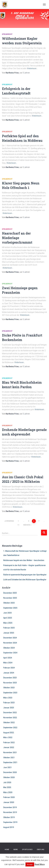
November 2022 (10, 718)
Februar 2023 (9, 703)
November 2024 (10, 643)
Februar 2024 (9, 668)
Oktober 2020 (9, 777)
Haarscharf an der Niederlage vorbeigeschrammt (17, 238)
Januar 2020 (9, 802)
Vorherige (10, 521)
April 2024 (8, 658)
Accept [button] (30, 864)
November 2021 (10, 752)
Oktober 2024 (9, 648)
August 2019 (9, 827)
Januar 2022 (9, 747)
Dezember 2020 (10, 772)
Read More (40, 864)
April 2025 (8, 618)
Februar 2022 (9, 743)
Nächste (27, 525)
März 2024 (8, 663)
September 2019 (10, 822)
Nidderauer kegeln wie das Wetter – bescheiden (24, 560)
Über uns (41, 850)
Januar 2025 (9, 633)
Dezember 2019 (10, 807)
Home (7, 850)
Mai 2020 (7, 787)
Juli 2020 (7, 782)
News (16, 850)
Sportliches (27, 850)
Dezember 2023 (10, 678)
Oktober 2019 (9, 817)
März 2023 (8, 698)
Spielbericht (7, 34)
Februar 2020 (9, 797)
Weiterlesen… (32, 68)
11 (18, 525)
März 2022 (8, 737)
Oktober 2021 (9, 758)
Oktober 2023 (9, 688)
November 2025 (10, 598)
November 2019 (10, 812)
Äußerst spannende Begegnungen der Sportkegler (25, 575)
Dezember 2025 (10, 593)
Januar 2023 (9, 708)
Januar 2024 (9, 673)
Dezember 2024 (10, 638)
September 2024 (10, 653)
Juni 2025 (7, 613)
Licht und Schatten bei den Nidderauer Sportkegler (25, 580)
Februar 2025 (9, 628)
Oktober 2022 (9, 722)
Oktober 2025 (9, 603)
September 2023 (10, 693)
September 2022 (10, 728)
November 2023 (10, 683)
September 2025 (10, 608)
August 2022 (9, 733)
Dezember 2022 (10, 713)
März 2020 (8, 792)
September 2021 (10, 762)
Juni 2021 (7, 767)
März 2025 (8, 623)
